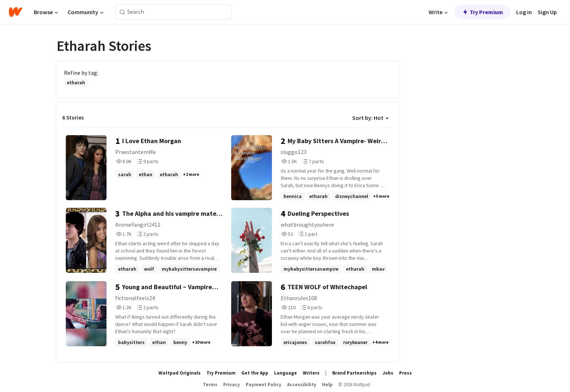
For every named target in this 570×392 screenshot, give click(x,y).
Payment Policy (264, 385)
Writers (311, 373)
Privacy (232, 385)
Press (406, 373)
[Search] (122, 12)
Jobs (388, 373)
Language (286, 373)
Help (327, 385)
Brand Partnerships (354, 373)
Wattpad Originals (180, 373)
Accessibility (302, 385)
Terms (210, 385)
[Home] (15, 12)
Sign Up (547, 12)
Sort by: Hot (370, 118)
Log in (524, 12)
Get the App (255, 373)
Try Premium (482, 12)
